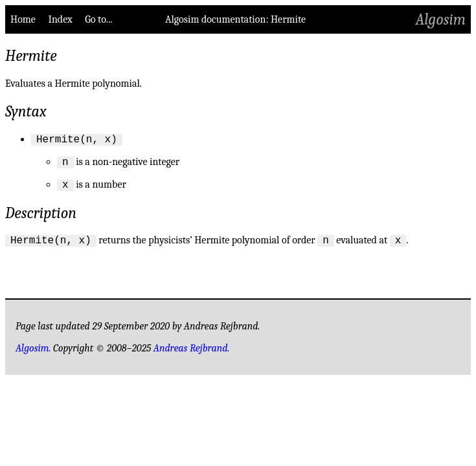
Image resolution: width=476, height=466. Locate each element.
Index (60, 19)
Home (23, 19)
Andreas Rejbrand (191, 356)
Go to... (98, 19)
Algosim (441, 19)
